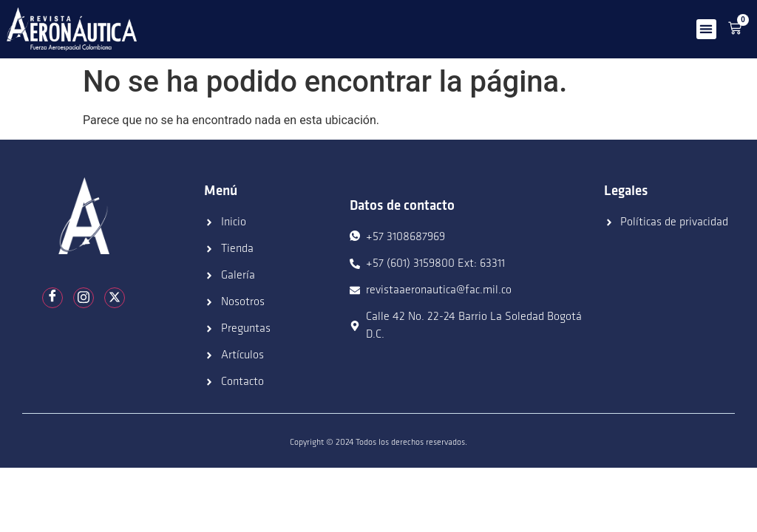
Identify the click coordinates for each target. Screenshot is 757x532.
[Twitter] (115, 298)
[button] (706, 29)
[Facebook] (52, 298)
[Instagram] (84, 298)
